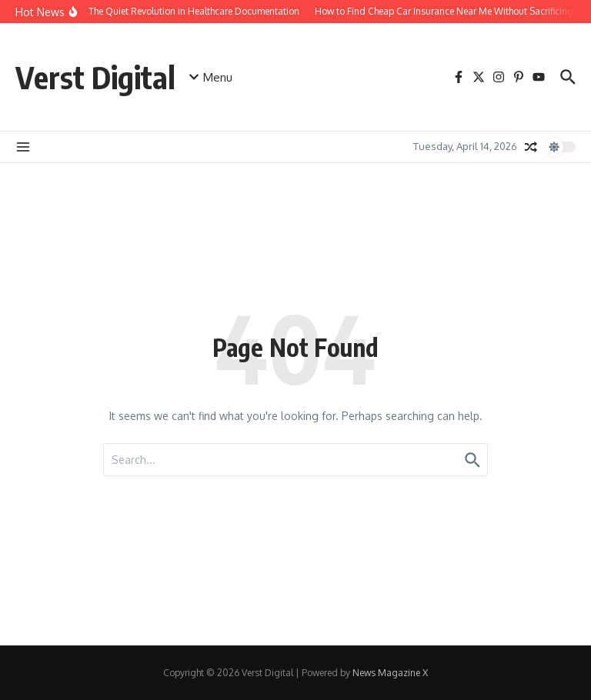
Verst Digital (95, 77)
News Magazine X (390, 673)
